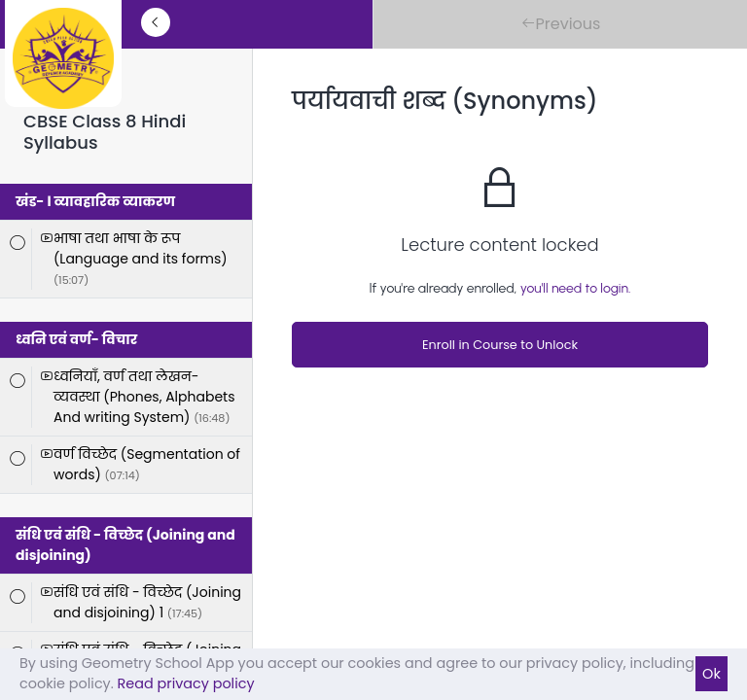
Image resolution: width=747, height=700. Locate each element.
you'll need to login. (576, 288)
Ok (711, 674)
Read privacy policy (186, 683)
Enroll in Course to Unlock (500, 345)
